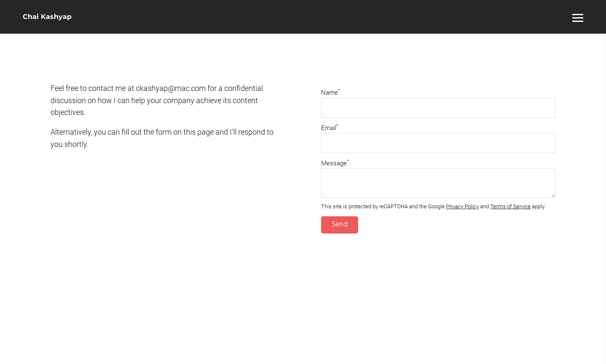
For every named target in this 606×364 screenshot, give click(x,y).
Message (335, 163)
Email (330, 128)
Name (331, 93)
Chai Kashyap (47, 17)
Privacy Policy (462, 206)
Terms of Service (510, 206)
